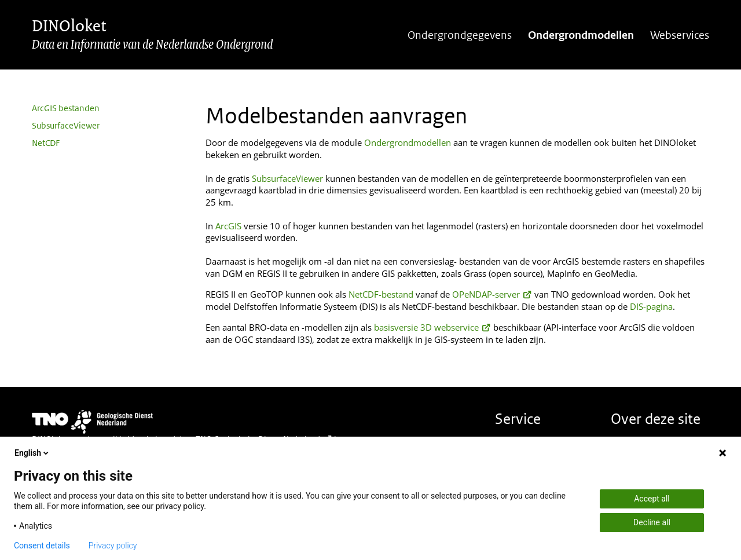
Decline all (652, 522)
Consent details (42, 546)
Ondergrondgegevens (460, 35)
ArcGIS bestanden (66, 108)
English (32, 453)
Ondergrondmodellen (581, 35)
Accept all (652, 499)
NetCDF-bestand (381, 294)
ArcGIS (228, 226)
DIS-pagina (651, 306)
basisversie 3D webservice (432, 327)
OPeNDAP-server (492, 294)
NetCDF (46, 143)
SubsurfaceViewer (66, 125)
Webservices (680, 35)
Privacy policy (113, 546)
